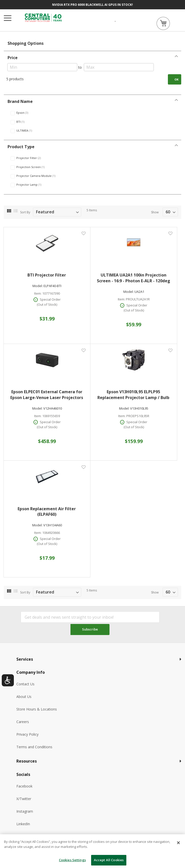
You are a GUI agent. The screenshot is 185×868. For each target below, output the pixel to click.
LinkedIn (23, 824)
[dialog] (92, 851)
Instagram (25, 811)
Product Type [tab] (21, 147)
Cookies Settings (72, 860)
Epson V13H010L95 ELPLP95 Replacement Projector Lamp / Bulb (133, 395)
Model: (38, 286)
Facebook (24, 786)
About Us (24, 697)
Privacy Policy (27, 734)
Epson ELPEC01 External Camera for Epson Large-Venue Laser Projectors (47, 395)
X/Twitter (24, 799)
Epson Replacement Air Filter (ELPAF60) (47, 512)
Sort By (25, 212)
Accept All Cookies (109, 860)
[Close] (178, 843)
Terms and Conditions (34, 747)
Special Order (50, 299)
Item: (38, 293)
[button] (83, 233)
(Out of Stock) (47, 304)
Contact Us (25, 684)
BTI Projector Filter (47, 275)
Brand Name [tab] (20, 101)
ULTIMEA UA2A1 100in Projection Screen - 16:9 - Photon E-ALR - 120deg (134, 278)
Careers (23, 722)
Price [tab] (13, 58)
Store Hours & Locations (37, 709)
